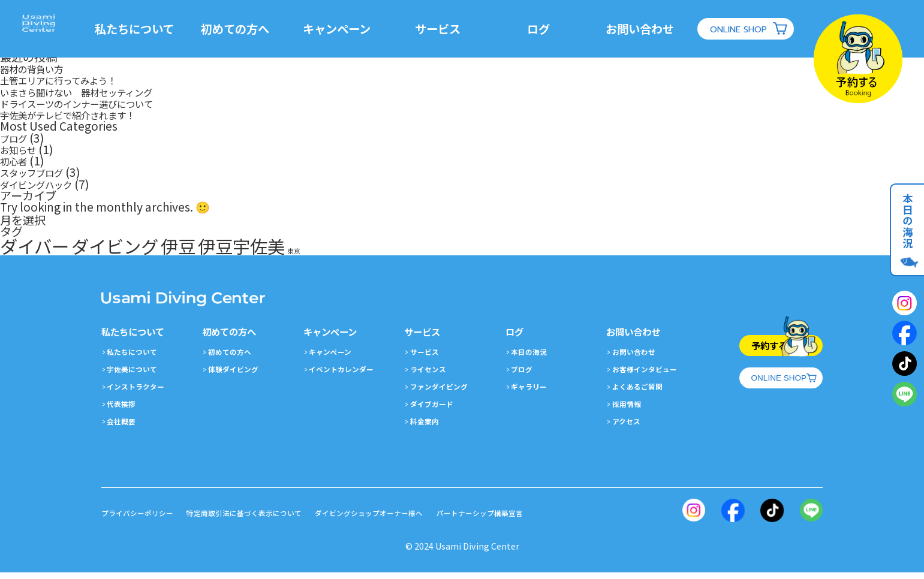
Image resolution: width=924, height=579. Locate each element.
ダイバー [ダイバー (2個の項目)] (34, 246)
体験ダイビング (239, 375)
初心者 (17, 161)
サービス (446, 29)
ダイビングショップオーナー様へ (415, 519)
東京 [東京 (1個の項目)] (294, 251)
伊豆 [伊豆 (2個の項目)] (178, 246)
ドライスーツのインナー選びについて (96, 103)
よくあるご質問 (643, 392)
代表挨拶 (125, 410)
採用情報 (630, 410)
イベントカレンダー (348, 375)
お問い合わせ (648, 29)
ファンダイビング (445, 392)
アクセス (630, 427)
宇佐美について (137, 375)
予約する (756, 348)
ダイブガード (437, 410)
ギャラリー (533, 392)
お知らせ (23, 149)
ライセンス (432, 375)
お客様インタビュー (651, 375)
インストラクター (141, 392)
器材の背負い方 (40, 68)
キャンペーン (344, 29)
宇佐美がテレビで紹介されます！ (85, 114)
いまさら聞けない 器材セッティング (97, 92)
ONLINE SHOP (746, 29)
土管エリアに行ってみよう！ (74, 80)
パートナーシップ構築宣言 (544, 519)
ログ (546, 29)
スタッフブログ (40, 172)
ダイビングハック (46, 184)
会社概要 (125, 427)
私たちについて (142, 29)
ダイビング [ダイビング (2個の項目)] (115, 246)
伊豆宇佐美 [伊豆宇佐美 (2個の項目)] (241, 246)
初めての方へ (243, 29)
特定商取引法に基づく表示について (269, 519)
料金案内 (428, 427)
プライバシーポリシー (143, 519)
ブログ (17, 138)
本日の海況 (904, 232)
